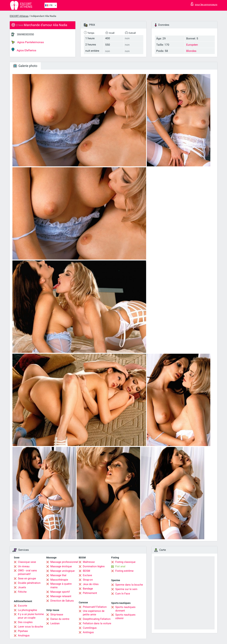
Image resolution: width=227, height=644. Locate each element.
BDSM (86, 571)
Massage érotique (61, 566)
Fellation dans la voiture (97, 623)
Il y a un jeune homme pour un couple (31, 616)
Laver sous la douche (31, 627)
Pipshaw (23, 631)
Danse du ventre (60, 619)
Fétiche (22, 592)
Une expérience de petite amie (94, 613)
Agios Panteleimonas (28, 42)
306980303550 (25, 34)
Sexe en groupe (27, 578)
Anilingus (88, 632)
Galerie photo (25, 66)
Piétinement (90, 593)
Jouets (22, 587)
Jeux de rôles (91, 584)
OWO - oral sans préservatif (27, 572)
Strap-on (88, 580)
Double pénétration (29, 583)
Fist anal (120, 566)
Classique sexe (27, 562)
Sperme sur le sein (126, 589)
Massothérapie (59, 580)
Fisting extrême (124, 571)
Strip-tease (57, 615)
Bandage (88, 589)
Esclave (87, 575)
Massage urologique (63, 571)
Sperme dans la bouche (129, 585)
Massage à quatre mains (61, 586)
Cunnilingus (90, 628)
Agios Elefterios (24, 50)
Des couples (25, 622)
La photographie (27, 610)
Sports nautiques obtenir (125, 616)
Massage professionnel (64, 562)
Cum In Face (123, 594)
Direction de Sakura (62, 601)
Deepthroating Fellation (97, 619)
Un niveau (24, 566)
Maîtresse (89, 562)
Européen (192, 45)
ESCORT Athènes (19, 16)
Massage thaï (58, 575)
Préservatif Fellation (95, 607)
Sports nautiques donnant (125, 609)
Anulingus (24, 635)
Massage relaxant (61, 596)
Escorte (23, 606)
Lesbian (55, 623)
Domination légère (94, 566)
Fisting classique (125, 562)
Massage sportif (60, 592)
